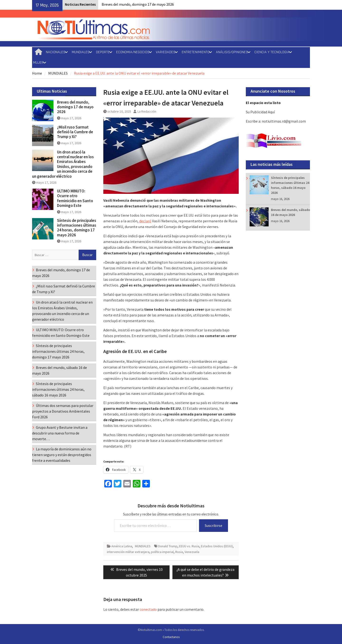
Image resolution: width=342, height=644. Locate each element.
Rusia (179, 552)
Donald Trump (168, 546)
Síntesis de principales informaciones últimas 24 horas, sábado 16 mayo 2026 (58, 389)
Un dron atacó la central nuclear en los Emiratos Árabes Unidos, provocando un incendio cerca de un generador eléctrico (63, 164)
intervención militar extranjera (128, 552)
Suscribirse (214, 525)
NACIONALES (56, 52)
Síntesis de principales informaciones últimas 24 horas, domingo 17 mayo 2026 (77, 228)
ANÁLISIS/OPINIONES (232, 52)
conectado (148, 609)
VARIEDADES (166, 52)
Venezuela (192, 552)
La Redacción (147, 111)
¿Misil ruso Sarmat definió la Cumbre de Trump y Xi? (75, 132)
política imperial (162, 552)
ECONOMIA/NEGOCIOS (133, 52)
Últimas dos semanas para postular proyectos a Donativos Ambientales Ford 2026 (63, 411)
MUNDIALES (81, 52)
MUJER (38, 63)
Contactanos (171, 637)
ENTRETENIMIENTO (196, 52)
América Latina (122, 546)
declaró (145, 221)
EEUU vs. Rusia (189, 546)
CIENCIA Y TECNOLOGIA (272, 52)
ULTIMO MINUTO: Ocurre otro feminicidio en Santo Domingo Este (75, 198)
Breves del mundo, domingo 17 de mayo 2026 (138, 4)
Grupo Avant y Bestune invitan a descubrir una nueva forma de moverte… (60, 433)
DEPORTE (103, 52)
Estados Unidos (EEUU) (217, 546)
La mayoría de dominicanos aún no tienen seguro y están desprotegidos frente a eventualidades (62, 455)
